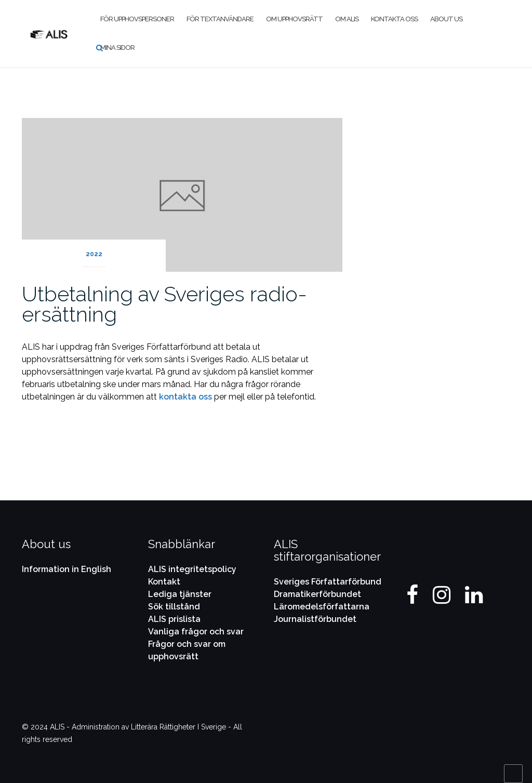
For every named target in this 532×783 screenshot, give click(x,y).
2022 (94, 254)
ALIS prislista (174, 619)
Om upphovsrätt (294, 19)
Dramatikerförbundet (317, 594)
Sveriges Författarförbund (328, 582)
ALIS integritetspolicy (192, 569)
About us (446, 19)
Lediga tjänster (180, 594)
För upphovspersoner (137, 19)
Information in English (66, 569)
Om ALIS (347, 19)
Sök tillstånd (174, 607)
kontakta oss (185, 397)
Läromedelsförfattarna (322, 607)
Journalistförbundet (315, 619)
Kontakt (164, 582)
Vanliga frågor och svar (196, 632)
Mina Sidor (117, 48)
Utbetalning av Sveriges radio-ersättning (164, 304)
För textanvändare (220, 19)
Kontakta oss (394, 19)
